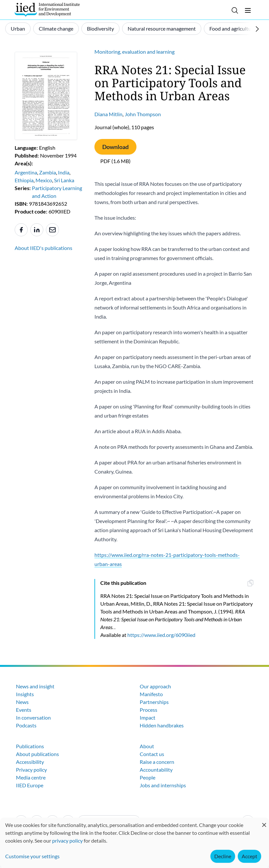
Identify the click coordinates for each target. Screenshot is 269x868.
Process (149, 710)
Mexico (44, 180)
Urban (18, 28)
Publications (30, 746)
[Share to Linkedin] (37, 230)
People (148, 777)
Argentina (26, 172)
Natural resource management (162, 28)
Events (24, 710)
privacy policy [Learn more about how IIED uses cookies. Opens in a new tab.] (67, 840)
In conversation (33, 717)
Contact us (152, 754)
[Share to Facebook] (21, 230)
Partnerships (154, 702)
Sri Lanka (64, 180)
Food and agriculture (233, 28)
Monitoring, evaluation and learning (134, 52)
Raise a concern (157, 762)
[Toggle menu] (248, 10)
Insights (25, 694)
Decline (223, 856)
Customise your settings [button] (32, 856)
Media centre (31, 777)
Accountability (156, 770)
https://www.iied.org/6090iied (161, 635)
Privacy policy (31, 770)
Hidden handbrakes (162, 725)
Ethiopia (24, 180)
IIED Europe (30, 785)
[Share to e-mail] (52, 230)
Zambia (48, 172)
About (147, 746)
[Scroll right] (257, 29)
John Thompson (143, 114)
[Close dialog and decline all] (264, 822)
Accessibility (30, 762)
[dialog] (134, 843)
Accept (249, 856)
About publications (37, 754)
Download (115, 147)
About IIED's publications (43, 248)
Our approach (155, 686)
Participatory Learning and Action (57, 192)
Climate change (56, 28)
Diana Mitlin (108, 114)
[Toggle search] (235, 10)
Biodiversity (100, 28)
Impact (148, 717)
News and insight (35, 686)
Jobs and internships (163, 785)
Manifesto (151, 694)
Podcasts (26, 725)
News (22, 702)
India (64, 172)
